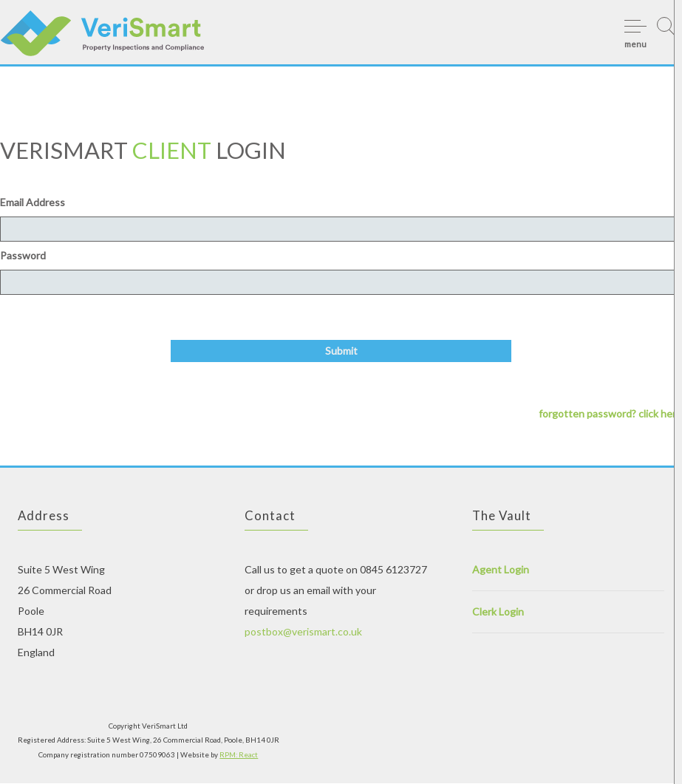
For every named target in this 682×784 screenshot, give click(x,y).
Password (23, 255)
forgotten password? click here (610, 414)
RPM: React (239, 755)
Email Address (33, 202)
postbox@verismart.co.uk (303, 632)
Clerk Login (498, 612)
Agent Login (501, 570)
